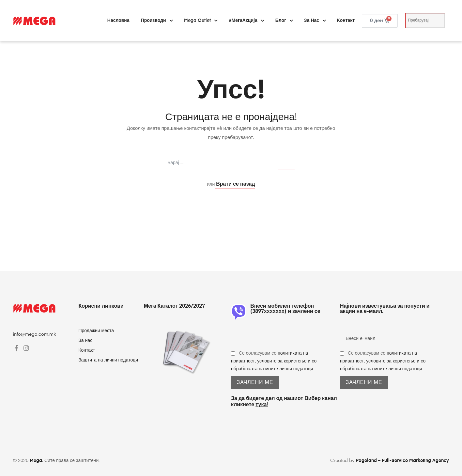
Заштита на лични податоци (108, 360)
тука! (262, 405)
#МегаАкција (246, 21)
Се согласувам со (274, 361)
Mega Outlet (201, 21)
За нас (315, 21)
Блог (284, 21)
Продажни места (96, 331)
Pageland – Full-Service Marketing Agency (402, 461)
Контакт (346, 21)
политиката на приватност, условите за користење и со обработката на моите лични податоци (274, 361)
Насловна (118, 21)
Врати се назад (235, 184)
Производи (157, 21)
